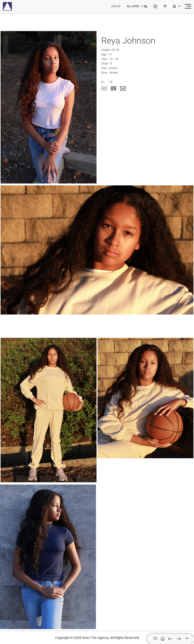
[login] (135, 6)
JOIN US (116, 6)
